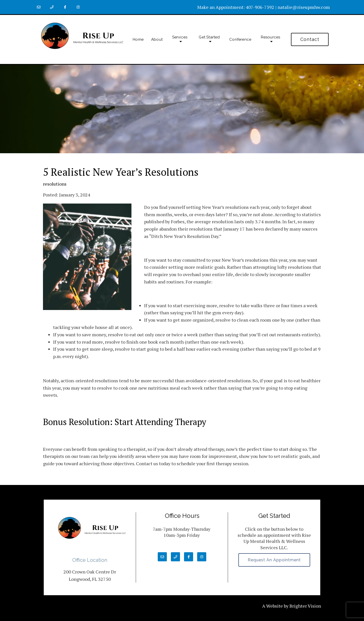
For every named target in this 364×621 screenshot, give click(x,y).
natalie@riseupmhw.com (304, 7)
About (157, 39)
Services (180, 37)
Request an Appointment (274, 560)
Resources (271, 37)
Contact (310, 39)
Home (138, 39)
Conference (240, 39)
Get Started (209, 37)
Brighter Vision (305, 606)
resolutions (55, 184)
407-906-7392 (260, 7)
